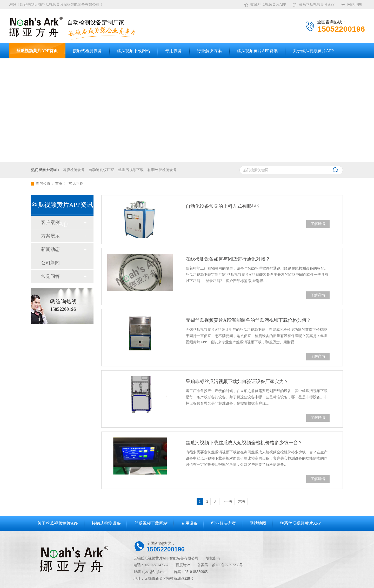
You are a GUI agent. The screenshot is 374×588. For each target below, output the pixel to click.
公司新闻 (50, 263)
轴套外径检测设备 (162, 170)
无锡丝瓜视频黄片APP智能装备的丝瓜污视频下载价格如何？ (248, 320)
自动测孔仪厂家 (101, 170)
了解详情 (318, 224)
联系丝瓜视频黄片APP (313, 4)
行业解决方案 (224, 523)
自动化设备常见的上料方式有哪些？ (223, 206)
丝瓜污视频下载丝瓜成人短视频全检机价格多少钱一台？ (244, 443)
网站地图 (351, 4)
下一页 (227, 501)
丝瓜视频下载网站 (151, 523)
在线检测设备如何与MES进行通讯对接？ (228, 259)
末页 (242, 501)
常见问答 (76, 184)
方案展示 (50, 236)
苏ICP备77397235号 (228, 565)
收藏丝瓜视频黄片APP (265, 4)
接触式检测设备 (106, 523)
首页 (59, 184)
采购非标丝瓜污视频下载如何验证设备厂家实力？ (237, 381)
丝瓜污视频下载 (131, 170)
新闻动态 (50, 249)
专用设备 (189, 523)
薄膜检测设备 (74, 170)
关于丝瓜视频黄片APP (58, 523)
